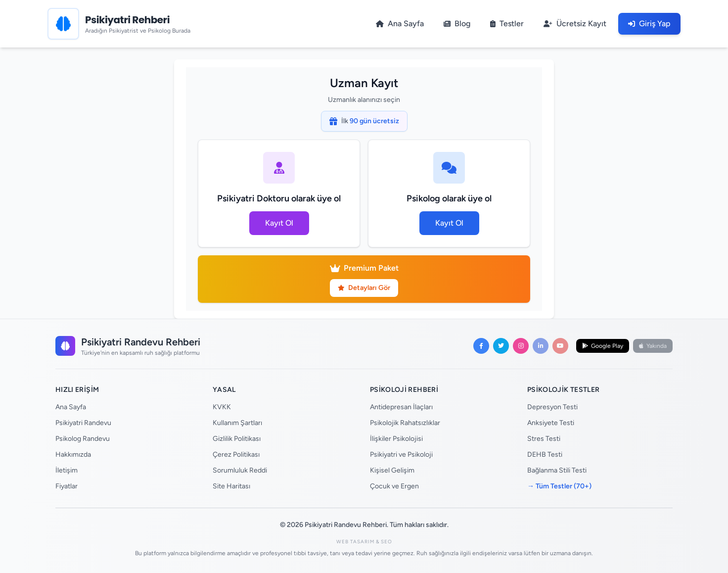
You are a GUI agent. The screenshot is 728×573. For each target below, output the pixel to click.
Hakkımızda (73, 454)
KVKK (222, 407)
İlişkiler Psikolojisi (396, 439)
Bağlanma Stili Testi (557, 470)
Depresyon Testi (552, 407)
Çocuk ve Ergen (394, 486)
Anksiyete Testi (551, 423)
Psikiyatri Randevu (83, 423)
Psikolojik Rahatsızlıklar (405, 423)
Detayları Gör (364, 288)
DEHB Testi (545, 454)
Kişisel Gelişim (392, 470)
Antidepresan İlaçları (401, 407)
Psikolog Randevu (83, 439)
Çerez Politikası (236, 454)
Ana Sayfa (71, 407)
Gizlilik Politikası (237, 439)
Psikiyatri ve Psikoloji (401, 454)
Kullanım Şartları (237, 423)
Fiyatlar (67, 486)
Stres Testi (544, 439)
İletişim (67, 470)
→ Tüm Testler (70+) (559, 486)
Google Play (603, 346)
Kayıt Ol (279, 223)
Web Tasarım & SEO (364, 542)
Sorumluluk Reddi (240, 470)
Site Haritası (231, 486)
